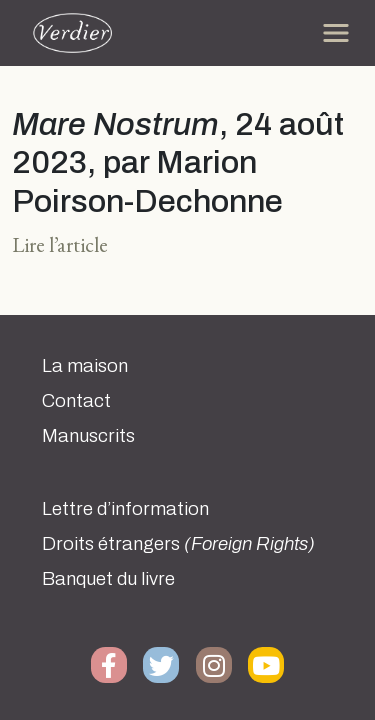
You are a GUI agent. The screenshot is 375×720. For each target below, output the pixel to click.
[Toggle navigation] (336, 33)
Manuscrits (88, 436)
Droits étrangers (178, 544)
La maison (85, 366)
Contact (76, 401)
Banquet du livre (108, 579)
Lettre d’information (125, 509)
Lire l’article (60, 244)
